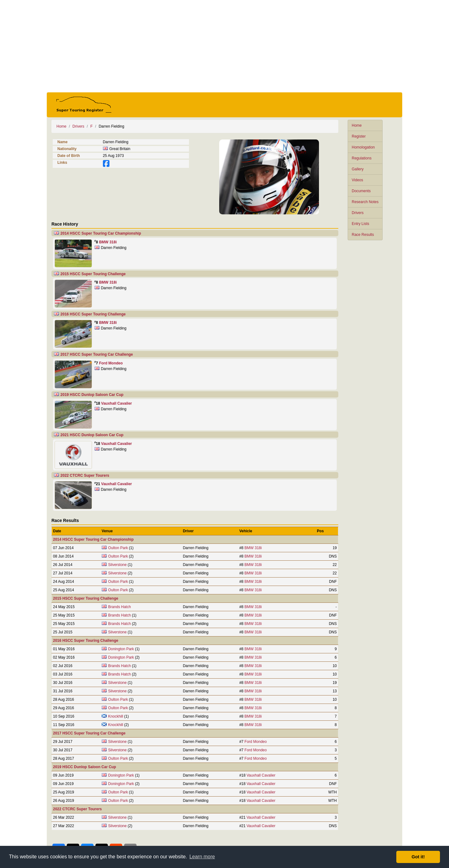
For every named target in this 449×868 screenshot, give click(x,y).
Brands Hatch (120, 607)
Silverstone (117, 565)
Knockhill (116, 716)
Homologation (363, 147)
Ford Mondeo (111, 363)
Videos (357, 180)
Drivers (358, 213)
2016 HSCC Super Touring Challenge (93, 314)
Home (357, 125)
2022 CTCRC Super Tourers (85, 475)
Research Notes (365, 202)
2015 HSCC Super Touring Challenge (93, 274)
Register (359, 136)
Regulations (362, 158)
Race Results (363, 235)
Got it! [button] (418, 857)
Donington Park (121, 649)
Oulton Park (118, 548)
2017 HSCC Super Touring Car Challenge (97, 354)
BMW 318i (108, 242)
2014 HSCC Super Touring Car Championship (101, 233)
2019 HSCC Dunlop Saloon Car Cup (92, 395)
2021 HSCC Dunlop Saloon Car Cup (92, 435)
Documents (361, 191)
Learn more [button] (202, 857)
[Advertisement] (224, 46)
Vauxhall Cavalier (116, 403)
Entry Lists (360, 224)
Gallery (358, 169)
